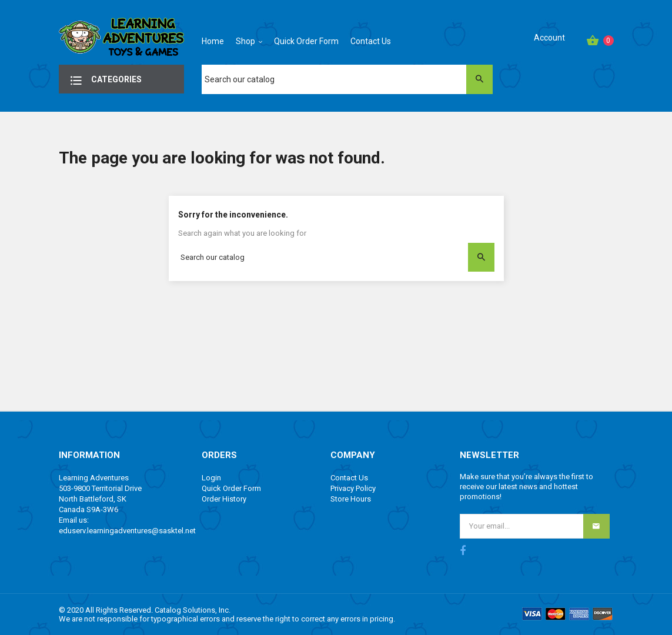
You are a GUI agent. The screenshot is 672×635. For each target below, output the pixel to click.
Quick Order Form (231, 488)
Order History (224, 499)
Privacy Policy (353, 488)
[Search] (347, 79)
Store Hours (351, 499)
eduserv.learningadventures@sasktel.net (127, 531)
